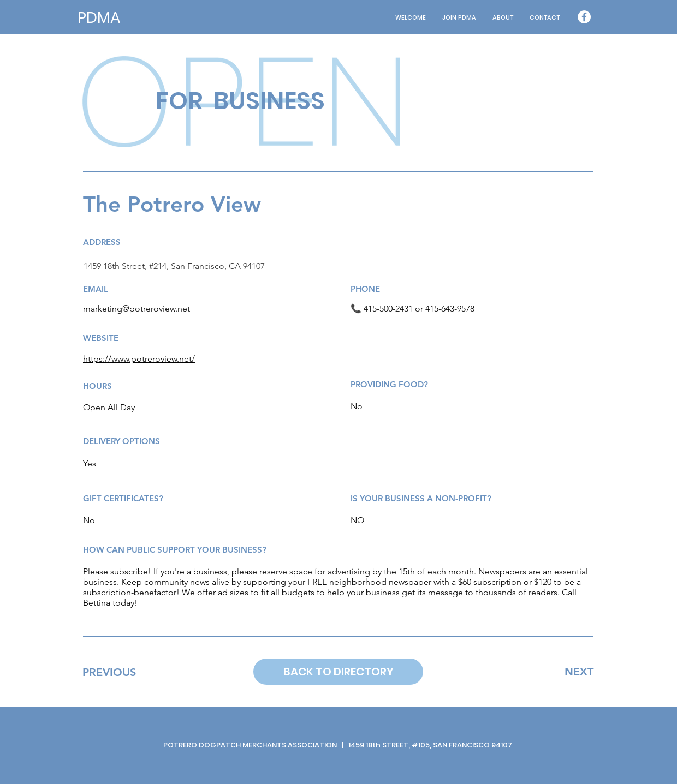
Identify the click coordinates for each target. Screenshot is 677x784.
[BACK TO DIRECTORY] (338, 672)
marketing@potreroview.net (136, 309)
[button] (503, 18)
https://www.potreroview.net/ (139, 359)
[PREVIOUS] (109, 672)
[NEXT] (579, 672)
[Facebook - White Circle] (584, 17)
